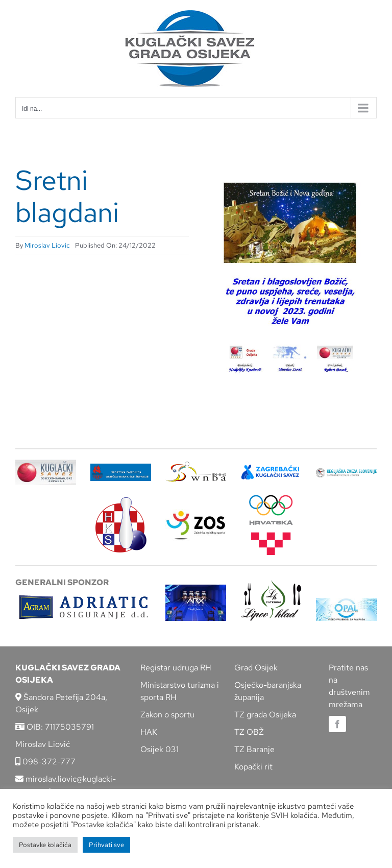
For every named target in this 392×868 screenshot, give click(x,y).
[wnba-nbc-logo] (196, 465)
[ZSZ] (121, 467)
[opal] (346, 602)
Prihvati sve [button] (106, 845)
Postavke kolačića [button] (45, 845)
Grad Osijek (256, 668)
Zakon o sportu (167, 715)
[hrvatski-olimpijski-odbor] (271, 499)
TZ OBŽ (249, 732)
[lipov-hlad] (271, 584)
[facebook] (337, 724)
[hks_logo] (121, 501)
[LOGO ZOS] (196, 513)
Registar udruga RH (176, 668)
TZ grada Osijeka (265, 715)
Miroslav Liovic (47, 245)
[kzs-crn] (346, 472)
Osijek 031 (160, 749)
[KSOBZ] (46, 463)
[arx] (196, 588)
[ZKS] (271, 468)
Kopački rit (253, 767)
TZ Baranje (254, 749)
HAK (149, 732)
